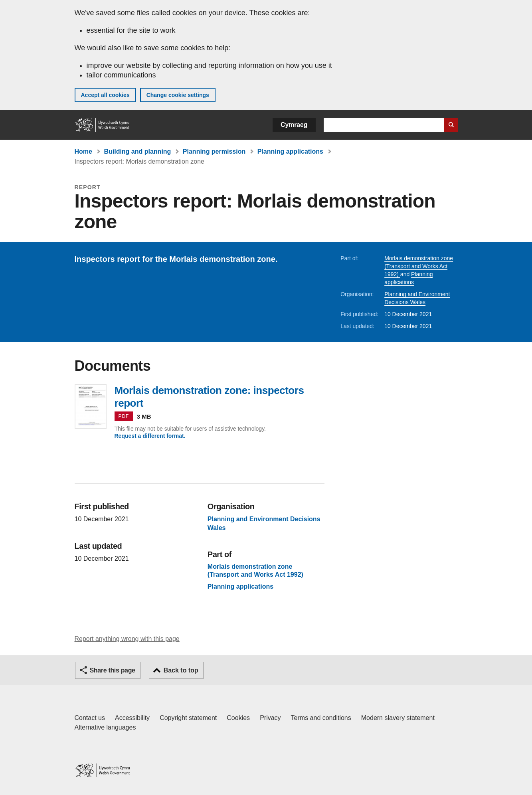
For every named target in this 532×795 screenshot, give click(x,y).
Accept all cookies (105, 95)
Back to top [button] (181, 670)
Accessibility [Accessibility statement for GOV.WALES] (132, 718)
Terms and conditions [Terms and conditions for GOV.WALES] (321, 718)
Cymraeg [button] (294, 125)
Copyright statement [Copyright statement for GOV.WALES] (188, 718)
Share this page (113, 670)
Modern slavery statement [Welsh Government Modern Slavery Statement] (398, 718)
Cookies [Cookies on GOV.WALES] (238, 718)
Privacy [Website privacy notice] (270, 718)
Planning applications (290, 151)
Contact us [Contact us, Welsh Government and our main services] (90, 718)
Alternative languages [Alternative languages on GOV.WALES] (105, 727)
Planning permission (214, 151)
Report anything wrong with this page (127, 639)
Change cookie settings (178, 95)
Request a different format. (150, 436)
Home (83, 151)
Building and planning (137, 151)
